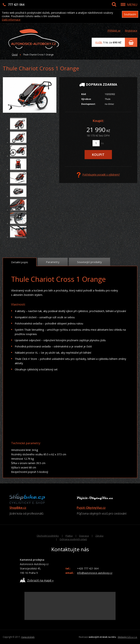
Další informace (11, 20)
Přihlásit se (114, 31)
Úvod (15, 55)
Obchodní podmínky (48, 536)
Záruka (99, 536)
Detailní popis (20, 262)
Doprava (84, 536)
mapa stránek (28, 637)
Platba (69, 536)
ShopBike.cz (18, 508)
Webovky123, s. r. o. (128, 637)
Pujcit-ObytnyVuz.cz (91, 508)
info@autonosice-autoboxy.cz (95, 573)
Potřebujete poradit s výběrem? (98, 175)
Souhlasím (130, 14)
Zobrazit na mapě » (37, 580)
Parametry (53, 262)
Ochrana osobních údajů (73, 539)
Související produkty (90, 262)
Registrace (131, 31)
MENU (132, 5)
